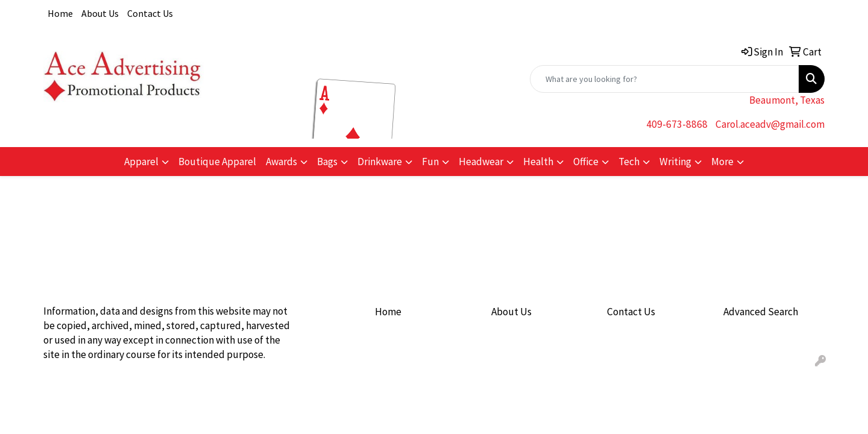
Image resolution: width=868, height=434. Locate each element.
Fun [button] (430, 162)
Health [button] (538, 162)
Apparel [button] (141, 162)
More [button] (722, 162)
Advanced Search (761, 312)
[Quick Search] (665, 79)
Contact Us (150, 13)
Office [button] (586, 162)
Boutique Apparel (217, 162)
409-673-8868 (677, 124)
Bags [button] (327, 162)
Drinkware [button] (380, 162)
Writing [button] (675, 162)
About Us (100, 13)
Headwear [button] (481, 162)
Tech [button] (629, 162)
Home (60, 13)
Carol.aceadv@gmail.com (770, 124)
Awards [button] (281, 162)
